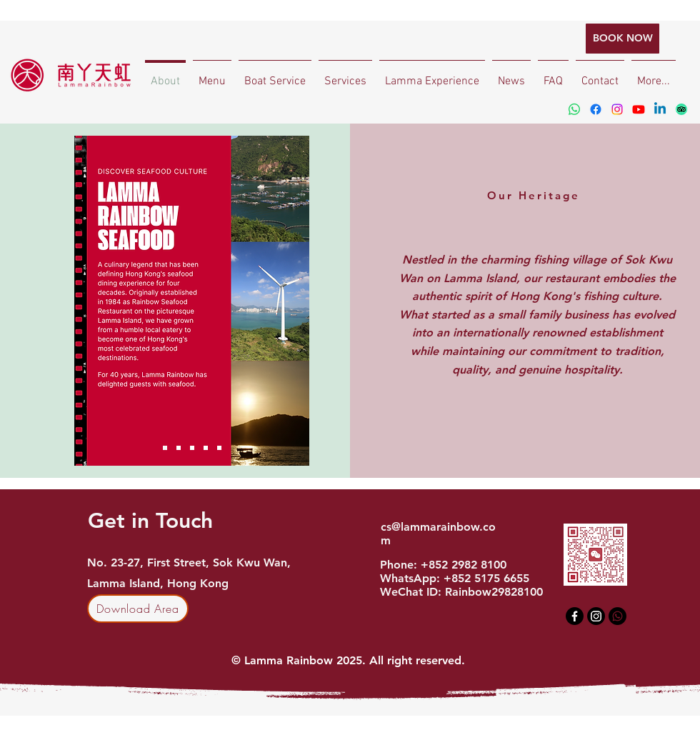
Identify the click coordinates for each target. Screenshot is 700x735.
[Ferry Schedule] (179, 448)
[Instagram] (617, 109)
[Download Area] (138, 609)
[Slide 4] (206, 448)
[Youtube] (639, 109)
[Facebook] (596, 109)
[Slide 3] (192, 448)
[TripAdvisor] (681, 109)
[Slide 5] (219, 448)
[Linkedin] (660, 109)
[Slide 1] (165, 448)
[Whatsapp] (574, 109)
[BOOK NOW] (622, 39)
